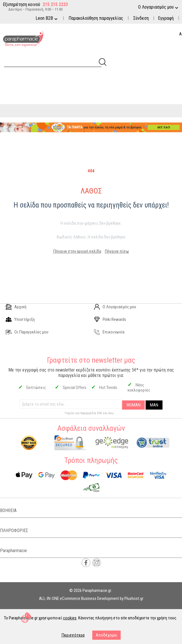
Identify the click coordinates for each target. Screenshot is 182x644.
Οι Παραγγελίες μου (27, 332)
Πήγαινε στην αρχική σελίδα (77, 251)
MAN (154, 405)
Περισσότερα (73, 635)
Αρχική (16, 307)
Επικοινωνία (109, 332)
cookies (70, 618)
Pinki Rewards (110, 319)
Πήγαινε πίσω (117, 251)
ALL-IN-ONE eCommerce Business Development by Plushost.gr (91, 598)
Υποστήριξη (20, 319)
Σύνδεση (141, 18)
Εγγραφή (166, 18)
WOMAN (133, 405)
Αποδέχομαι (106, 635)
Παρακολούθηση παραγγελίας (96, 18)
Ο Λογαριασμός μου (115, 307)
